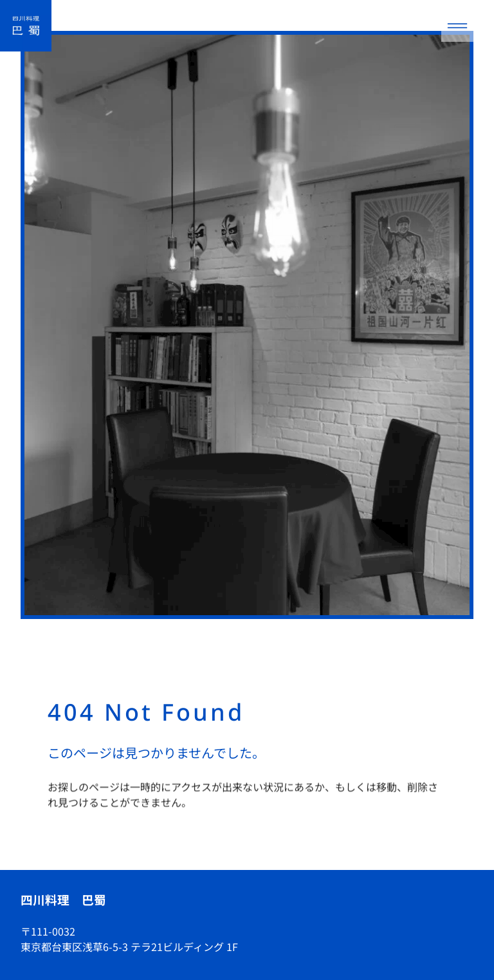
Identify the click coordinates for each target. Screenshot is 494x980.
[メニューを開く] (457, 26)
